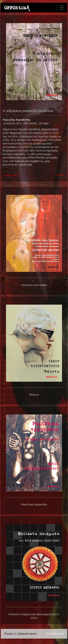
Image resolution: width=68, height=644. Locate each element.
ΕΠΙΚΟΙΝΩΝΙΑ (55, 634)
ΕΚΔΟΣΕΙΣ (60, 175)
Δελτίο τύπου (11, 175)
